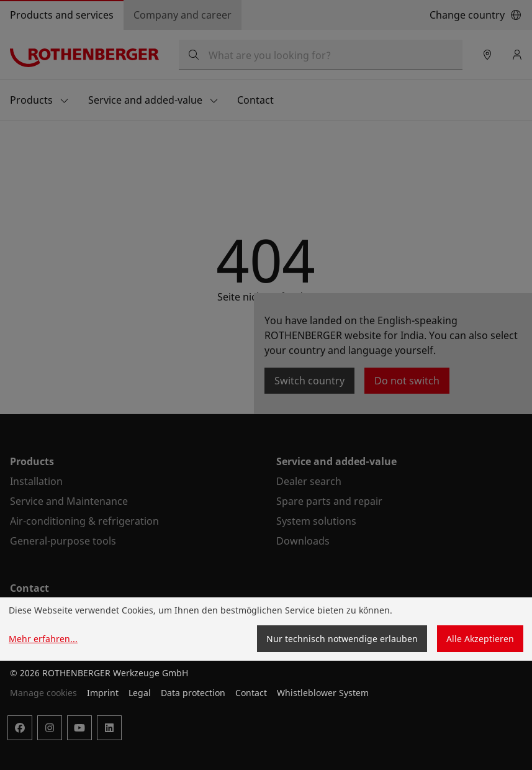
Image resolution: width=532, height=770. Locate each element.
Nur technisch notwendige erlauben (342, 639)
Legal (140, 693)
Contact (251, 693)
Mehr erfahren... (43, 639)
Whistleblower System (323, 693)
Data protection (193, 693)
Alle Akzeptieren (480, 639)
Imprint (103, 693)
